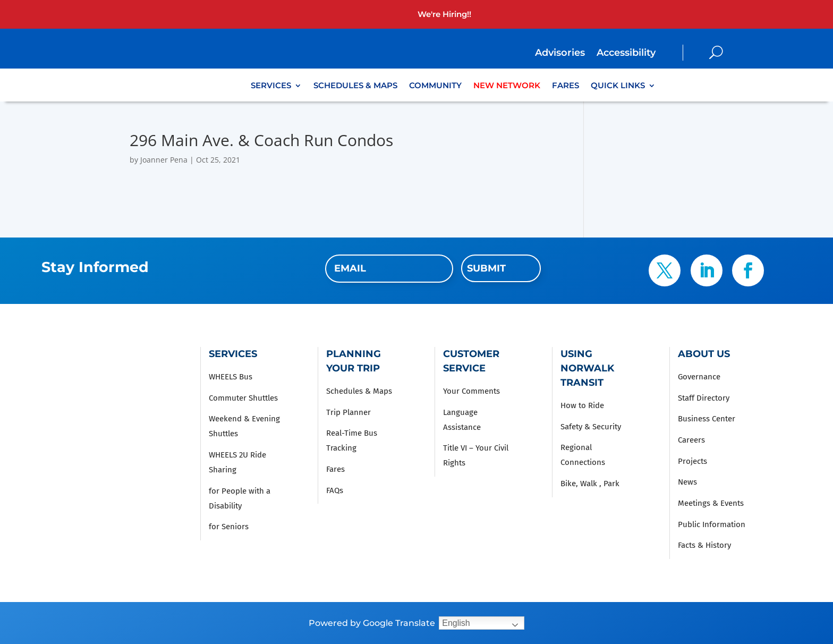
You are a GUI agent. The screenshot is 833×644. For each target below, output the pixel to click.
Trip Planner (348, 412)
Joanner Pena (164, 160)
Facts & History (704, 545)
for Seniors (229, 527)
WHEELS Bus (231, 377)
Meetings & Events (711, 503)
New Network (507, 86)
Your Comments (471, 391)
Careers (691, 440)
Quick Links (618, 86)
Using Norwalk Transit (587, 368)
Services (271, 86)
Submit (486, 268)
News (687, 482)
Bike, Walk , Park (590, 484)
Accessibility (626, 54)
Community (435, 86)
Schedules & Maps (355, 86)
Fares (566, 86)
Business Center (707, 419)
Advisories (560, 54)
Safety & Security (591, 427)
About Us (704, 354)
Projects (692, 461)
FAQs (335, 490)
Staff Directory (704, 398)
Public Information (712, 524)
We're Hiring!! (444, 14)
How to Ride (582, 405)
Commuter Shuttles (243, 398)
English (456, 623)
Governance (699, 377)
